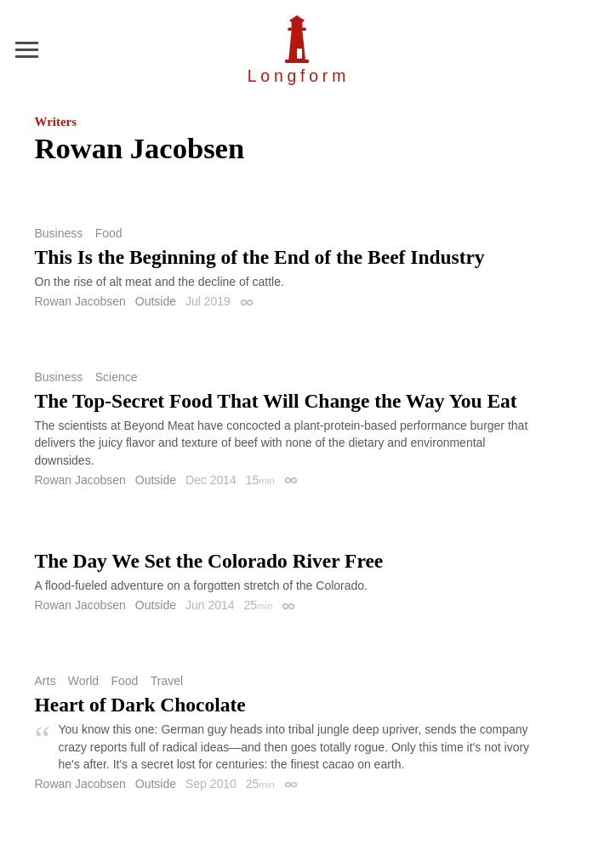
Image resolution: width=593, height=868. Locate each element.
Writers (56, 122)
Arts (46, 681)
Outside (156, 301)
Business (59, 233)
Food (109, 233)
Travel (167, 681)
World (83, 681)
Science (117, 377)
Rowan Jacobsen (80, 301)
